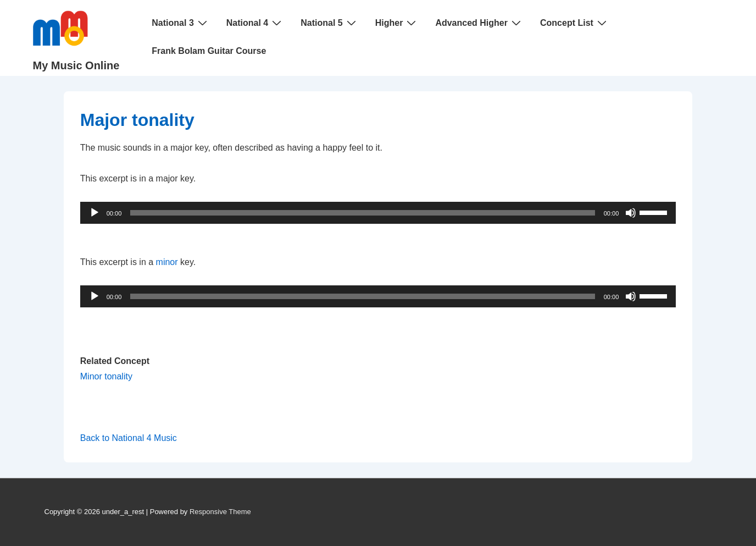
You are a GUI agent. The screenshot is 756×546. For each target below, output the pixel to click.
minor (167, 262)
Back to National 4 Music (129, 438)
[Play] (94, 213)
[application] (378, 213)
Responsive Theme (220, 512)
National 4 (255, 23)
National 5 (329, 23)
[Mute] (631, 213)
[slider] (362, 213)
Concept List (575, 23)
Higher (397, 23)
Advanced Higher (479, 23)
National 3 (180, 23)
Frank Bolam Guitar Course (209, 51)
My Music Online (76, 65)
